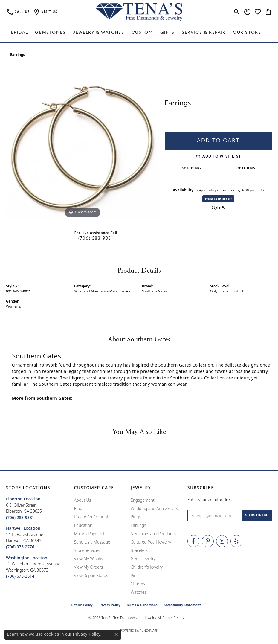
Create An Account (91, 517)
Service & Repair (204, 33)
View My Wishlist (89, 559)
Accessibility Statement (182, 605)
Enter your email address (211, 499)
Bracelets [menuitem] (139, 550)
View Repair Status (91, 575)
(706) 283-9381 (96, 239)
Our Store (247, 33)
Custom (142, 33)
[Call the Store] (20, 517)
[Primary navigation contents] (139, 33)
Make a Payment (89, 534)
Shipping (191, 168)
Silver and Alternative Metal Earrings (104, 291)
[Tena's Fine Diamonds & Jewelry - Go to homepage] (139, 12)
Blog (78, 508)
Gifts (167, 33)
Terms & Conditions (142, 605)
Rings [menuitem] (136, 517)
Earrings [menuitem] (138, 525)
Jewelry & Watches (98, 33)
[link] (18, 12)
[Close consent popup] (116, 634)
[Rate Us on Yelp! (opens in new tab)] (236, 541)
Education (83, 525)
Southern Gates (155, 291)
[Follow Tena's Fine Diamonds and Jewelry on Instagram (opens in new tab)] (222, 541)
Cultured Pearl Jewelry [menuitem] (151, 542)
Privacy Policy (110, 605)
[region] (82, 143)
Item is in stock (218, 199)
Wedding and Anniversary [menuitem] (154, 508)
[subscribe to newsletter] (257, 515)
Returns (246, 168)
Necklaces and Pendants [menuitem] (153, 534)
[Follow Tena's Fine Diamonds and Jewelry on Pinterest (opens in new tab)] (208, 541)
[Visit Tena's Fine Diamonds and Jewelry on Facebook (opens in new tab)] (193, 541)
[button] (45, 12)
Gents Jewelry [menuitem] (143, 559)
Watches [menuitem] (139, 592)
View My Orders (89, 567)
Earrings (18, 55)
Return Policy (82, 605)
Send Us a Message (92, 542)
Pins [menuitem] (135, 575)
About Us (83, 500)
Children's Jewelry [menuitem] (147, 567)
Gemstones (50, 33)
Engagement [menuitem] (143, 500)
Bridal (20, 33)
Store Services (87, 550)
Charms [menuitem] (138, 584)
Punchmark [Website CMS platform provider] (149, 631)
